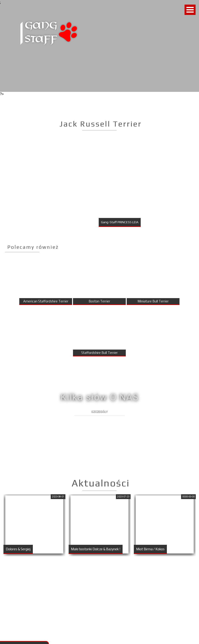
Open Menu (190, 10)
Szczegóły (99, 411)
